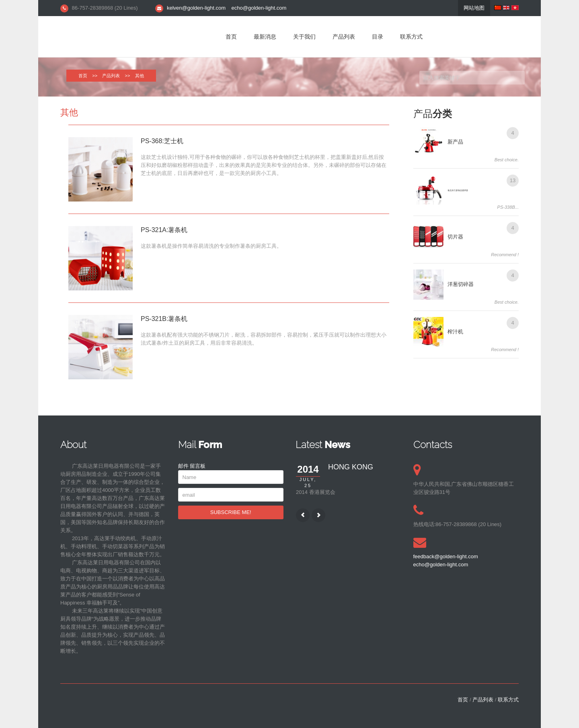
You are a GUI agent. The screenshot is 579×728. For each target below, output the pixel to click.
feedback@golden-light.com (446, 556)
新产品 (455, 142)
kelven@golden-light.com (196, 8)
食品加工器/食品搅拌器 (458, 190)
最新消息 (265, 37)
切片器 (455, 237)
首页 (231, 37)
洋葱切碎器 (461, 284)
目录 (378, 37)
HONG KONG (351, 467)
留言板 (198, 466)
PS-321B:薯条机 (164, 319)
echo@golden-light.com (259, 8)
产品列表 (344, 37)
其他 (69, 112)
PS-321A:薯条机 (164, 230)
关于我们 (304, 37)
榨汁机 (455, 332)
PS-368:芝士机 (162, 141)
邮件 (183, 466)
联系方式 (411, 37)
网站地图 (474, 8)
